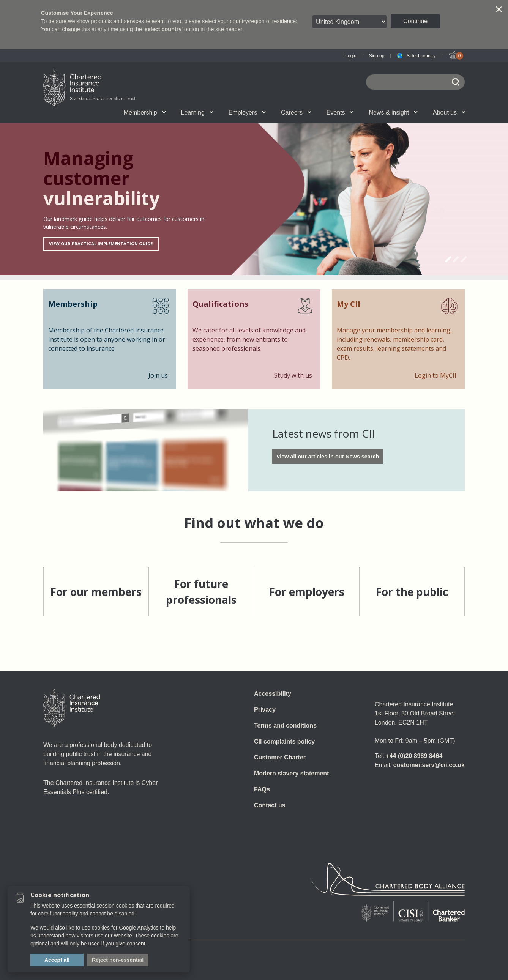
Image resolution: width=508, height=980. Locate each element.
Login (351, 56)
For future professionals (201, 592)
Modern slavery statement (291, 773)
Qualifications (88, 112)
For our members (96, 592)
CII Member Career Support (90, 112)
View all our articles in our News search (328, 457)
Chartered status (82, 112)
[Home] (72, 708)
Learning (197, 113)
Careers (296, 113)
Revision (225, 112)
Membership (145, 113)
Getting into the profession (169, 112)
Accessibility (273, 694)
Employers (247, 113)
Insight (273, 112)
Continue (415, 21)
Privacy (265, 710)
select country (163, 29)
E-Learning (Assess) (176, 112)
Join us (81, 112)
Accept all (57, 960)
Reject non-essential (118, 960)
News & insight (393, 113)
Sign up (377, 56)
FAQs (262, 789)
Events (340, 113)
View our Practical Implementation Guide (101, 243)
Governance (218, 112)
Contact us (270, 805)
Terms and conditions (285, 726)
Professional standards (274, 112)
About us (449, 113)
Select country (421, 56)
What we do (175, 112)
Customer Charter (280, 757)
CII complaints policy (284, 741)
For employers (307, 592)
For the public (412, 592)
